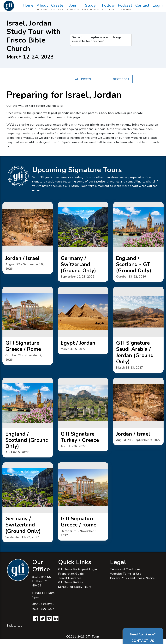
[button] (28, 239)
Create (57, 7)
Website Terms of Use (126, 579)
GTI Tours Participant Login (77, 574)
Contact (142, 7)
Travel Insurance (70, 583)
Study (90, 7)
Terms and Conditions (125, 574)
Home (28, 7)
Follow (108, 7)
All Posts (83, 79)
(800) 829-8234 (43, 609)
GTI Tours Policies (71, 588)
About (42, 7)
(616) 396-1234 (43, 614)
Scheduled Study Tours (75, 592)
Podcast (125, 7)
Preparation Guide (71, 579)
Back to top (14, 631)
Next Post (121, 79)
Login (158, 7)
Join (73, 7)
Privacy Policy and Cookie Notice (132, 583)
